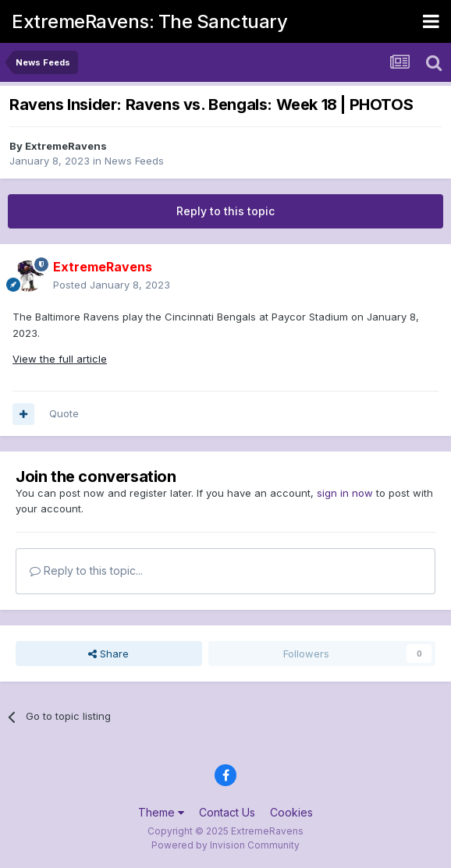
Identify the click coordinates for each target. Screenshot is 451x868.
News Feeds (134, 161)
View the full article (60, 359)
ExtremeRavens (66, 146)
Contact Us (227, 812)
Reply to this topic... (86, 570)
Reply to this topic (225, 211)
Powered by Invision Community (225, 845)
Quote (64, 413)
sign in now (345, 493)
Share (108, 654)
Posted (112, 285)
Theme (161, 812)
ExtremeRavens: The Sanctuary (149, 21)
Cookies (291, 812)
